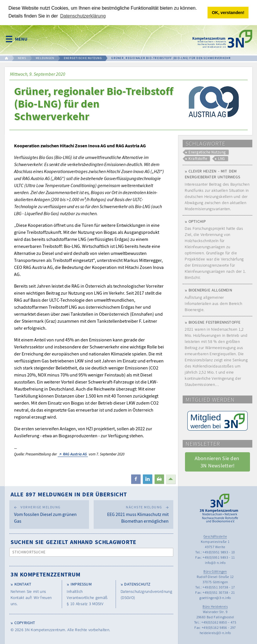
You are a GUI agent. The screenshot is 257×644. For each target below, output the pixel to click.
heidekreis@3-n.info (215, 632)
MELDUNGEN (45, 58)
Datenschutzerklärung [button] (83, 16)
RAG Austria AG (75, 454)
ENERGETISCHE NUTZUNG (83, 58)
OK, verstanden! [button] (228, 13)
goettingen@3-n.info (215, 597)
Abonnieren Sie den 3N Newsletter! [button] (218, 462)
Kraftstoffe (198, 158)
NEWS (22, 58)
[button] (136, 479)
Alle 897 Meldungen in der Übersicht (69, 494)
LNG (221, 158)
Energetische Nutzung (207, 152)
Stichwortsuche (29, 552)
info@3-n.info (215, 562)
